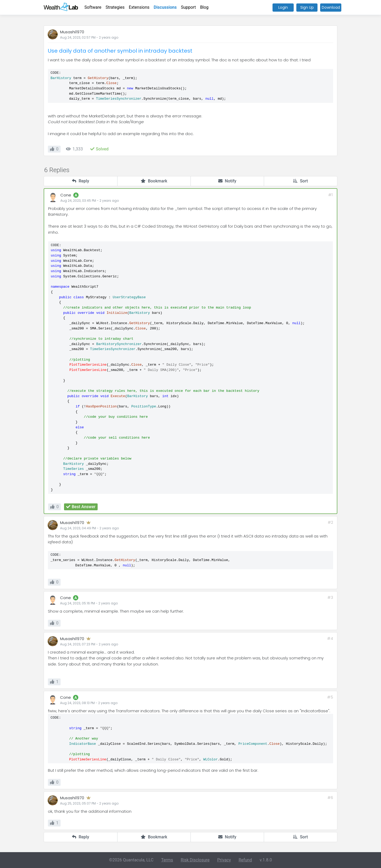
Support (188, 7)
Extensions (139, 7)
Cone (66, 195)
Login (283, 7)
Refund (245, 860)
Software (93, 7)
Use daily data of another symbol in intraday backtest (120, 51)
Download (331, 7)
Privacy (224, 860)
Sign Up (307, 7)
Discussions (165, 7)
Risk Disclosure (195, 860)
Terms (167, 860)
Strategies (115, 7)
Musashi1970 (72, 32)
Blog (204, 7)
